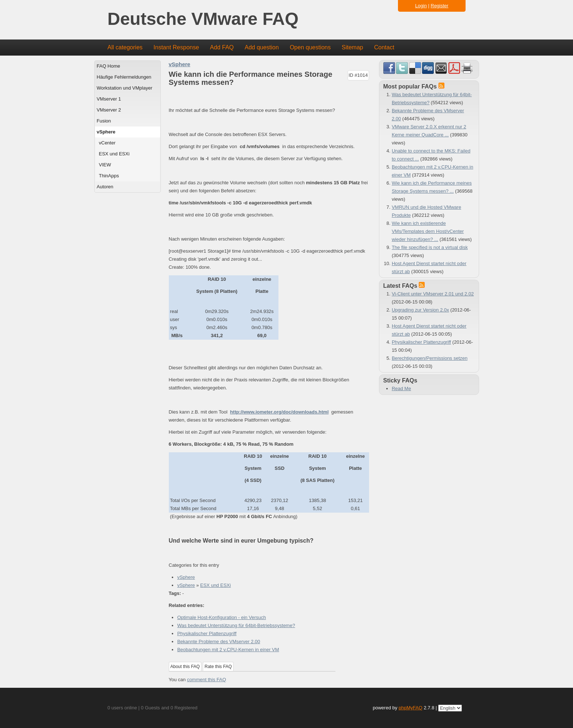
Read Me (401, 388)
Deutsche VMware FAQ (203, 19)
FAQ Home (109, 66)
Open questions (310, 47)
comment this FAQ (207, 680)
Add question (262, 47)
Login (421, 6)
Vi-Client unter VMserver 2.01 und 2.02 (433, 294)
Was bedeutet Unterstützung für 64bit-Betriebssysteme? (236, 625)
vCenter (107, 143)
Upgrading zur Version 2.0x (420, 310)
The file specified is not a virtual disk (430, 247)
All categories (125, 47)
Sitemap (352, 47)
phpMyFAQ (411, 708)
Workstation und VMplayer (125, 88)
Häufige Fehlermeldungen (124, 77)
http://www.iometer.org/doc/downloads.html (280, 412)
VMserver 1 (109, 99)
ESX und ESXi (114, 154)
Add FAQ (222, 47)
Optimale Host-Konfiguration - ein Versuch (222, 617)
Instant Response (176, 47)
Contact (384, 47)
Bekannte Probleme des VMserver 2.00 (219, 642)
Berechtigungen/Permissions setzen (430, 358)
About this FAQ (185, 667)
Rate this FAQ (218, 667)
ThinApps (109, 176)
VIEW (105, 165)
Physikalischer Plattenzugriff (207, 633)
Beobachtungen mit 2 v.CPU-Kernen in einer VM (228, 650)
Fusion (104, 121)
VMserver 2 (109, 110)
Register (440, 6)
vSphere (106, 132)
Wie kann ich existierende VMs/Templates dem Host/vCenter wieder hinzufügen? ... (428, 231)
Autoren (105, 187)
